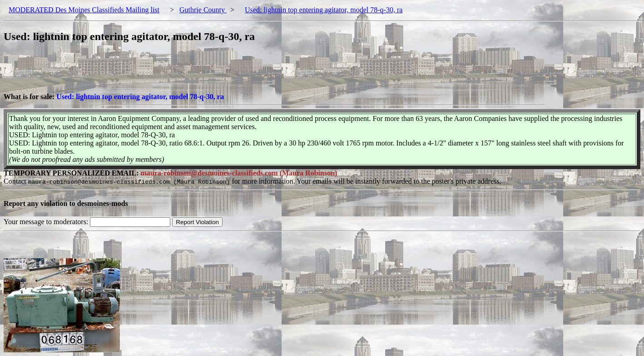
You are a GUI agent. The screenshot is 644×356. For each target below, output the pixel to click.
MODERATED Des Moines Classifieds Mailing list (84, 10)
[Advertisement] (169, 72)
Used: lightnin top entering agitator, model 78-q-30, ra (324, 10)
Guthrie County (203, 10)
